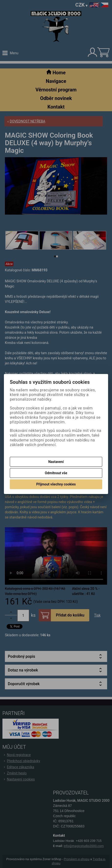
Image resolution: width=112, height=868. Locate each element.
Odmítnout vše (56, 473)
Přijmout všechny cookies (56, 484)
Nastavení (56, 462)
